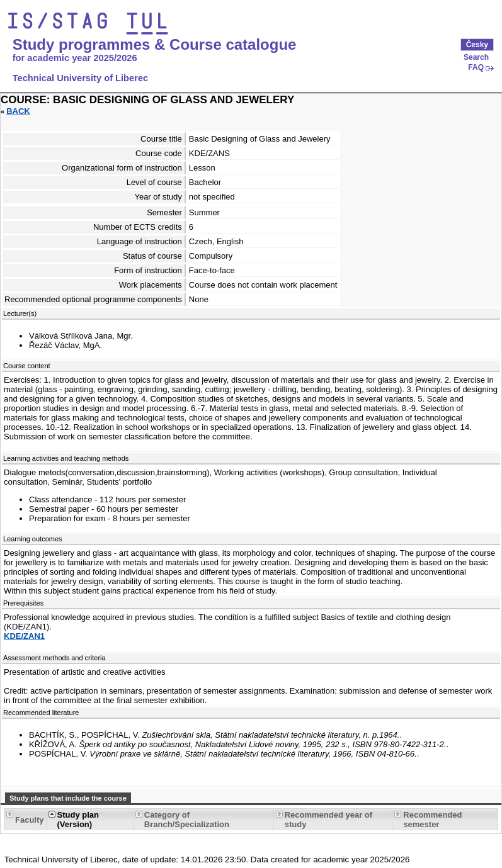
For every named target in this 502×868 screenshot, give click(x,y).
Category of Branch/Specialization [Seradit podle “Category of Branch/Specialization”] (187, 820)
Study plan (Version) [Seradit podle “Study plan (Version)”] (78, 820)
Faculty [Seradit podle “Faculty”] (30, 820)
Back (18, 111)
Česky (477, 45)
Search (476, 57)
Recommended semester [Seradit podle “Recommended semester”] (432, 820)
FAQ (476, 67)
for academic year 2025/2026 (75, 58)
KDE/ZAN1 (24, 636)
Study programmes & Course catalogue (155, 45)
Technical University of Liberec (81, 78)
